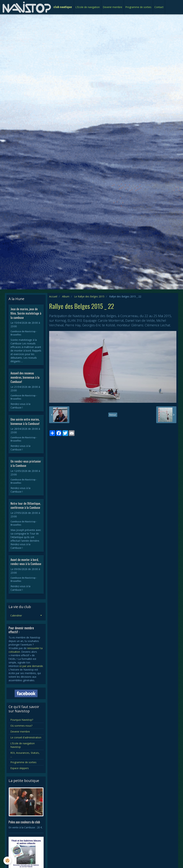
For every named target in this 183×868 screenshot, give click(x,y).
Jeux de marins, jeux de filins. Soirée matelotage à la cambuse (26, 313)
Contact (159, 7)
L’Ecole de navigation (88, 7)
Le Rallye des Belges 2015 (89, 296)
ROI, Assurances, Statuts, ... (25, 755)
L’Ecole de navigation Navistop (23, 745)
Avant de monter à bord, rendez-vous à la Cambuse (26, 562)
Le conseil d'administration (26, 737)
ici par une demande (31, 666)
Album (66, 296)
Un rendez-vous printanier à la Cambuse (26, 463)
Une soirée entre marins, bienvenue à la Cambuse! (25, 421)
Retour (113, 415)
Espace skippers (20, 768)
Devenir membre (112, 7)
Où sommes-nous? (21, 726)
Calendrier (16, 615)
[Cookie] (8, 861)
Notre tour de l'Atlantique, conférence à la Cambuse (26, 505)
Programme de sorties (138, 7)
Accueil (53, 296)
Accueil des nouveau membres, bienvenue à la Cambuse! (25, 377)
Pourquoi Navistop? (22, 720)
